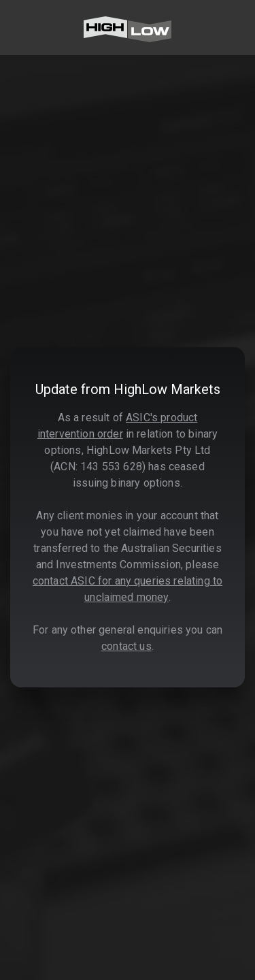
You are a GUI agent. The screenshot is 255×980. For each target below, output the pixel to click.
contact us (126, 646)
